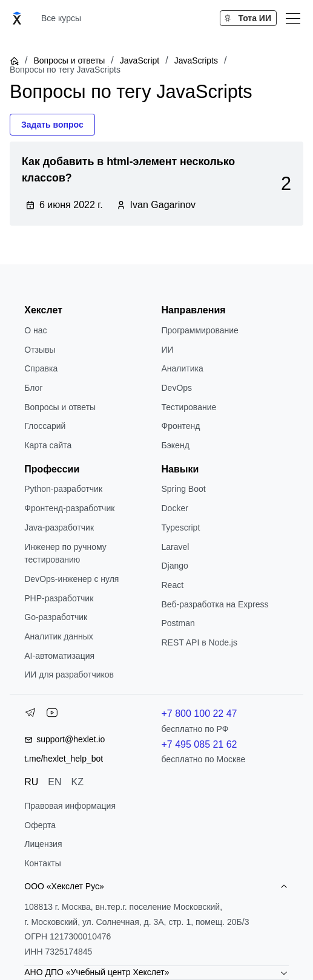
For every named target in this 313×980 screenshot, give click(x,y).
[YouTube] (52, 715)
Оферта (40, 825)
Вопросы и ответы (69, 60)
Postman (178, 623)
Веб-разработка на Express (215, 604)
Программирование (200, 330)
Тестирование (189, 407)
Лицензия (43, 844)
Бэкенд (176, 445)
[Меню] (293, 18)
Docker (175, 508)
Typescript (181, 528)
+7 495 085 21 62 (199, 744)
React (173, 585)
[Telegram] (30, 715)
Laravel (176, 547)
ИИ (168, 350)
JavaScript (140, 60)
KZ (77, 782)
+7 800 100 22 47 (199, 714)
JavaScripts (196, 60)
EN (54, 782)
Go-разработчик (56, 617)
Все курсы (61, 18)
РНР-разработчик (59, 598)
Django (175, 566)
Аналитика (183, 368)
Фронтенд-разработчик (69, 508)
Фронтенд (181, 426)
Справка (41, 368)
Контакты (42, 863)
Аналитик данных (59, 636)
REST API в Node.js (199, 642)
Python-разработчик (63, 489)
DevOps (177, 388)
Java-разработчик (59, 528)
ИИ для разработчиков (69, 675)
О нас (35, 330)
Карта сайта (48, 445)
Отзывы (40, 350)
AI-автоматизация (59, 656)
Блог (33, 388)
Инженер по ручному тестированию (65, 554)
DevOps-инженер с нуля (71, 579)
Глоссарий (45, 426)
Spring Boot (184, 489)
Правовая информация (70, 806)
